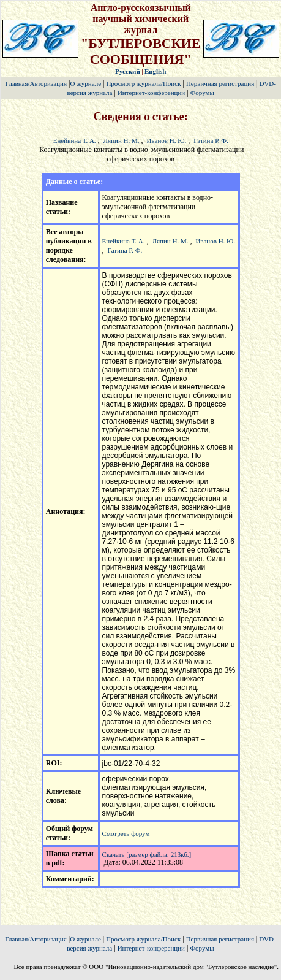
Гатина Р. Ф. (211, 140)
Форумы (202, 93)
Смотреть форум (126, 833)
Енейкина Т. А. (75, 140)
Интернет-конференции (151, 93)
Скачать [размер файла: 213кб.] (147, 854)
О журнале (85, 83)
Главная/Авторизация (36, 83)
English (155, 71)
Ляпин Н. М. (122, 140)
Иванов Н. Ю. (167, 140)
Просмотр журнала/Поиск (143, 83)
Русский (128, 71)
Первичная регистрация (221, 83)
